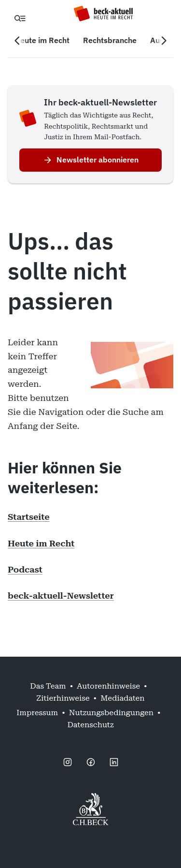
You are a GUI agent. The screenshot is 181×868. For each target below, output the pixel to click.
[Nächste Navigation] (164, 41)
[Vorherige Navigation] (17, 41)
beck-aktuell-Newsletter (61, 596)
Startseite (29, 517)
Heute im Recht (41, 543)
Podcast (25, 569)
